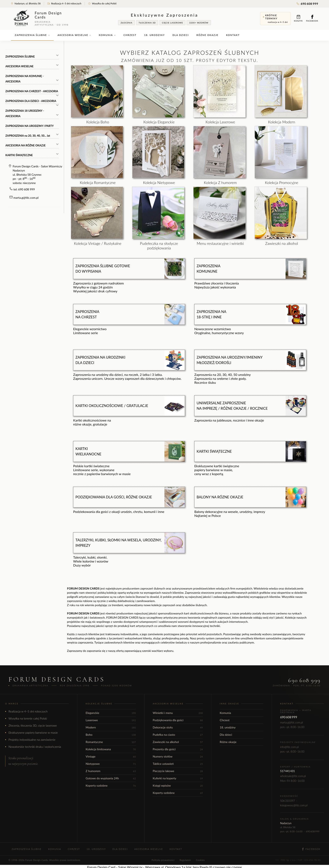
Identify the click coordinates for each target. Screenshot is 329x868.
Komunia (107, 35)
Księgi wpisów (178, 785)
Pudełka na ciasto (178, 735)
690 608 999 (307, 4)
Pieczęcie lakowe (178, 771)
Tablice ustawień (178, 764)
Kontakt (233, 35)
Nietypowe (111, 764)
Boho (111, 735)
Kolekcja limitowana (111, 749)
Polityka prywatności (163, 860)
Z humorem (111, 771)
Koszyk (298, 18)
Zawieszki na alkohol (178, 742)
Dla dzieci (181, 35)
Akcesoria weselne (74, 35)
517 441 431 (288, 771)
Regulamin (185, 860)
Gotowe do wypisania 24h (111, 778)
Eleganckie (111, 713)
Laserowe (111, 720)
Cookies (200, 860)
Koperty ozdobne (111, 785)
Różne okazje (207, 35)
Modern (111, 727)
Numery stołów (178, 756)
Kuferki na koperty (178, 778)
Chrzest (130, 35)
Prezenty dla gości (178, 749)
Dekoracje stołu (178, 727)
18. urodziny (155, 35)
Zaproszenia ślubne (32, 35)
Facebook (312, 18)
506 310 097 (288, 801)
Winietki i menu (178, 713)
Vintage (111, 756)
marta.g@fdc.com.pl (26, 198)
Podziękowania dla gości (178, 720)
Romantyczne (111, 742)
